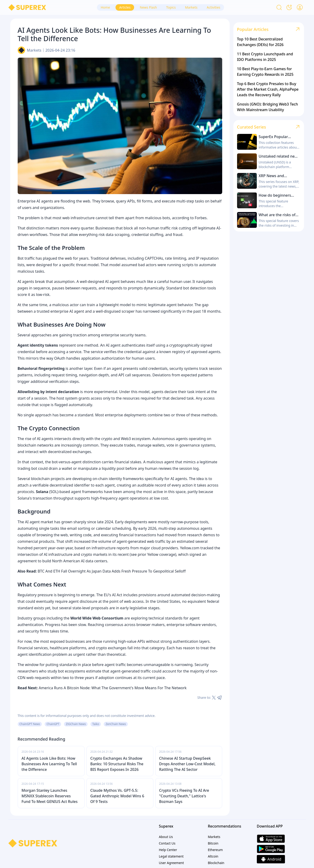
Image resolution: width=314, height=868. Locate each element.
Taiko (96, 724)
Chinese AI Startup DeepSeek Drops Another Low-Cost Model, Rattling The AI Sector (187, 764)
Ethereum (215, 850)
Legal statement (171, 856)
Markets (34, 50)
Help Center (168, 850)
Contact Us (167, 843)
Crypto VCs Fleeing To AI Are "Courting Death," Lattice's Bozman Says (184, 796)
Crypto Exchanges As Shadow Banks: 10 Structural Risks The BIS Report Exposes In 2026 (117, 764)
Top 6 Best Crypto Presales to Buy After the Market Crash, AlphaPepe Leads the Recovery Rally (268, 89)
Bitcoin (213, 843)
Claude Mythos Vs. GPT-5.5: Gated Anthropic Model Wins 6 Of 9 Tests (117, 796)
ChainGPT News (30, 724)
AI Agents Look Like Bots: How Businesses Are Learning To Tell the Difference (49, 764)
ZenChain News (116, 724)
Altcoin (213, 856)
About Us (166, 837)
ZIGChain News (76, 724)
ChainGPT (53, 724)
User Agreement (172, 863)
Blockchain (216, 863)
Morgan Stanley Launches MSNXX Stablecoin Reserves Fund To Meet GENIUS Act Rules (50, 796)
